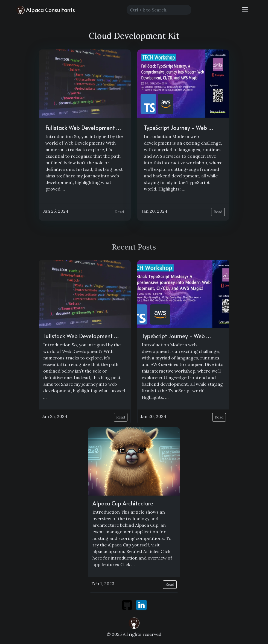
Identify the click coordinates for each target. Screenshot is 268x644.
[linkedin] (141, 605)
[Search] (159, 10)
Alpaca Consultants (46, 10)
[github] (128, 605)
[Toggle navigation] (245, 10)
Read (120, 212)
